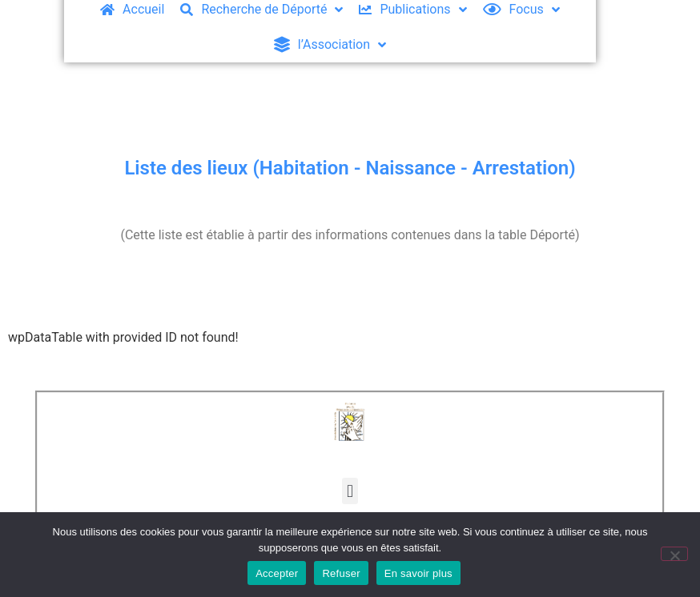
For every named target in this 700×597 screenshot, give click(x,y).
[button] (350, 491)
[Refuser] (674, 554)
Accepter (277, 573)
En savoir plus (418, 573)
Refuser (341, 573)
